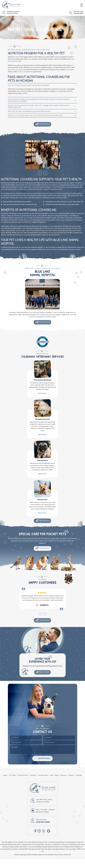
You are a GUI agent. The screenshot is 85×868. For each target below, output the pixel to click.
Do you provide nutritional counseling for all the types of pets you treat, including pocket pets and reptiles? (38, 102)
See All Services (45, 527)
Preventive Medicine (43, 390)
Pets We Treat (22, 784)
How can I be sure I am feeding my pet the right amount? (32, 116)
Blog (57, 784)
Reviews (64, 784)
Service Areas (43, 784)
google (49, 840)
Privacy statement (66, 864)
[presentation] (40, 179)
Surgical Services (43, 431)
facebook (35, 840)
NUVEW (16, 864)
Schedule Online (45, 130)
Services (33, 784)
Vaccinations (43, 471)
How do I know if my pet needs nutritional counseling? (31, 86)
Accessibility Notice (52, 864)
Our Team (12, 784)
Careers (72, 784)
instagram (39, 840)
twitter (44, 840)
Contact (80, 784)
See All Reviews (45, 628)
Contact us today (24, 72)
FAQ (52, 784)
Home (4, 784)
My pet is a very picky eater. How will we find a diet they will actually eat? (39, 121)
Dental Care (43, 510)
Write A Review (45, 680)
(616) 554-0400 (77, 14)
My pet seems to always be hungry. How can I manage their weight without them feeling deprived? (40, 109)
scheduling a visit (41, 323)
